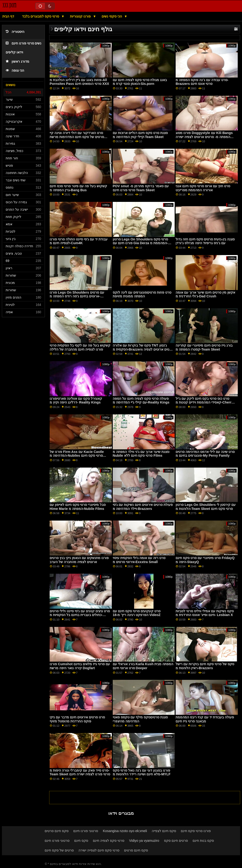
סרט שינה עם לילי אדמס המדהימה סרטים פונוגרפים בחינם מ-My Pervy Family (205, 454)
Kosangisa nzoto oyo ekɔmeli (125, 831)
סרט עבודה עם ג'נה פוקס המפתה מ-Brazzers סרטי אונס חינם (202, 82)
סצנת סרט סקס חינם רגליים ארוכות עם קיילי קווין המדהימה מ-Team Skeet (140, 135)
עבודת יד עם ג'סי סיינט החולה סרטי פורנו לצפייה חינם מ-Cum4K (79, 241)
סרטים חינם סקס (176, 841)
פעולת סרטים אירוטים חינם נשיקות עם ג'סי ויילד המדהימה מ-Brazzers (143, 507)
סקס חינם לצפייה (164, 831)
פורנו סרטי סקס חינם (196, 831)
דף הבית (8, 16)
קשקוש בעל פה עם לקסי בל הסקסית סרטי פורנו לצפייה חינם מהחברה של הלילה (80, 347)
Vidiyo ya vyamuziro (144, 841)
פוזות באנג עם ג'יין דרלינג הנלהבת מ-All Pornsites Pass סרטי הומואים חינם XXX (79, 82)
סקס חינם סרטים (57, 831)
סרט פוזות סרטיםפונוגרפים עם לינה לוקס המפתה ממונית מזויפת (142, 294)
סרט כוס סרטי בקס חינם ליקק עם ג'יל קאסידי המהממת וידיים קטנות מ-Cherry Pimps (204, 402)
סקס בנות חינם (203, 841)
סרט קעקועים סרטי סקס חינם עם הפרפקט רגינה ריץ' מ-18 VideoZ (137, 613)
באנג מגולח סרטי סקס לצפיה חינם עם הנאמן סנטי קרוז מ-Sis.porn (140, 82)
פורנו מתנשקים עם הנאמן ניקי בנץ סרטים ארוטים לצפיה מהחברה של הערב (79, 560)
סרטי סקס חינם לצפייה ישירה (99, 850)
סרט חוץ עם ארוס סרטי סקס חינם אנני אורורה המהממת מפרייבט (203, 188)
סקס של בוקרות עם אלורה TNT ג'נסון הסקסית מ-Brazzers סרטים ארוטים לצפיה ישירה (143, 349)
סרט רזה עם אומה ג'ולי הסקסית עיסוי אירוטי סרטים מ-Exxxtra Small (139, 560)
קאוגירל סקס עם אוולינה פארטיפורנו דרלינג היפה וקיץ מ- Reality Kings (76, 401)
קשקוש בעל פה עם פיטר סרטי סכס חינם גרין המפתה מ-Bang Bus (78, 188)
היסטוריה (15, 32)
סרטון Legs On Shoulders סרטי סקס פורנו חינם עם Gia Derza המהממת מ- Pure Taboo (140, 243)
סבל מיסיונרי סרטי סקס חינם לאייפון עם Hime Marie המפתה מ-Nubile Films (78, 507)
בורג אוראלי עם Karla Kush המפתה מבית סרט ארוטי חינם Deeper (143, 666)
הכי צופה (15, 71)
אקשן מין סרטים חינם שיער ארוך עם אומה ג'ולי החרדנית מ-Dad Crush (205, 294)
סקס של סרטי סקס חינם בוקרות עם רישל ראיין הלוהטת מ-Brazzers (205, 666)
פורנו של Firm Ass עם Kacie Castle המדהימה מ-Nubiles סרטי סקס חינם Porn (77, 456)
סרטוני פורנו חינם (86, 831)
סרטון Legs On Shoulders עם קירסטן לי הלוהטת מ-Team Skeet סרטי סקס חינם (206, 507)
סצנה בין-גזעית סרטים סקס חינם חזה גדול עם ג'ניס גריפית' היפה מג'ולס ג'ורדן (205, 241)
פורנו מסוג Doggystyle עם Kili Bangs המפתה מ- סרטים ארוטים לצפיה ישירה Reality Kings (204, 137)
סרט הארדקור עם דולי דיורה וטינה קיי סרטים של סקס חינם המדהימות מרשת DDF (77, 137)
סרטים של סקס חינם (59, 850)
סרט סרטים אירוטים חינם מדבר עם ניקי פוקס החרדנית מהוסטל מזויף (77, 719)
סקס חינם (81, 841)
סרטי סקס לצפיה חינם (109, 841)
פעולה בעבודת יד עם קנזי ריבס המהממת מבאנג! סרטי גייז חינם (205, 719)
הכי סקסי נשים (112, 16)
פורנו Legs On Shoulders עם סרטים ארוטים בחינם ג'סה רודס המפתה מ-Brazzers (77, 296)
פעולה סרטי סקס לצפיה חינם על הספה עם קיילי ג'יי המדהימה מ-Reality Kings (141, 401)
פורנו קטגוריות (81, 16)
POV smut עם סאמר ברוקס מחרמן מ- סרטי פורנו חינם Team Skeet (141, 188)
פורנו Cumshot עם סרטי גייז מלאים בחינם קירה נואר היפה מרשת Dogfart (80, 666)
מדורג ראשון (17, 62)
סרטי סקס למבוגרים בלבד (41, 16)
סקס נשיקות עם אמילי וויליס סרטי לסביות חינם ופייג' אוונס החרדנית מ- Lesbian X (205, 613)
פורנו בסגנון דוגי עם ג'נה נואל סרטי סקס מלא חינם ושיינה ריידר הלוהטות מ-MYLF (142, 772)
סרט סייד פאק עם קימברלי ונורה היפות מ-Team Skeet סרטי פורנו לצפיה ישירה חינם (80, 772)
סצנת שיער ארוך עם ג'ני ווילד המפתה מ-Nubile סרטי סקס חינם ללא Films (141, 454)
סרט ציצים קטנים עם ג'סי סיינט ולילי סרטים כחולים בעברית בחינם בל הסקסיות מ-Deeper (80, 615)
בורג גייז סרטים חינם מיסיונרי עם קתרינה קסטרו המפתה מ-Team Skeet (204, 347)
